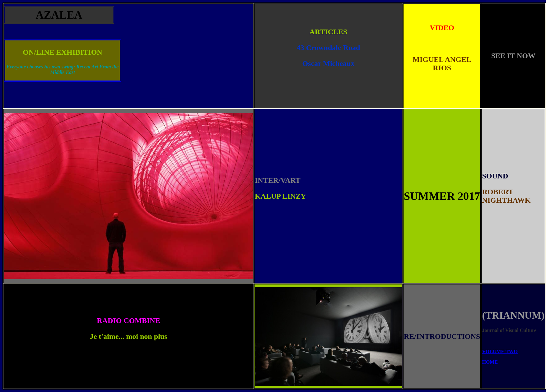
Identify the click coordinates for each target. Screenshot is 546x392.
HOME (490, 362)
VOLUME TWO (500, 351)
